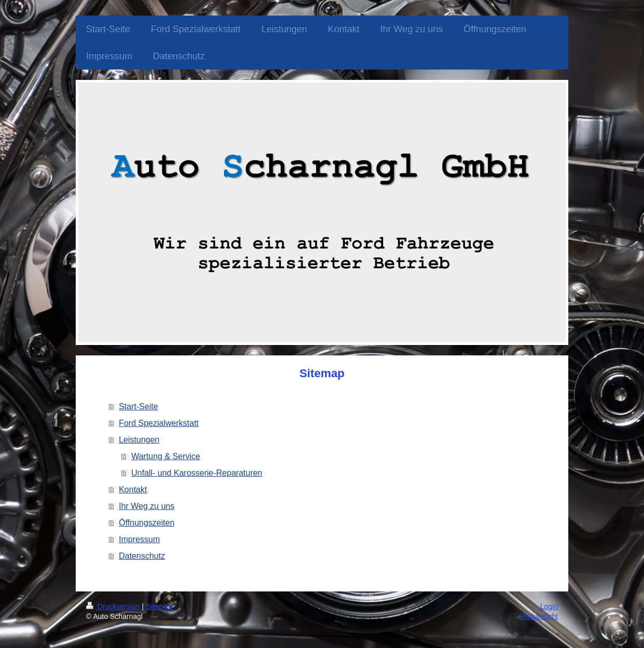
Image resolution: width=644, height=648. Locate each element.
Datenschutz (142, 556)
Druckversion (114, 606)
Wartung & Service (166, 456)
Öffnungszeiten (146, 523)
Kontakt (133, 490)
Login (549, 606)
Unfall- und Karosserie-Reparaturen (197, 473)
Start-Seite (138, 406)
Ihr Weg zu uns (146, 506)
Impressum (139, 539)
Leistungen (139, 440)
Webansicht (539, 616)
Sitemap (159, 606)
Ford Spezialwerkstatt (159, 423)
